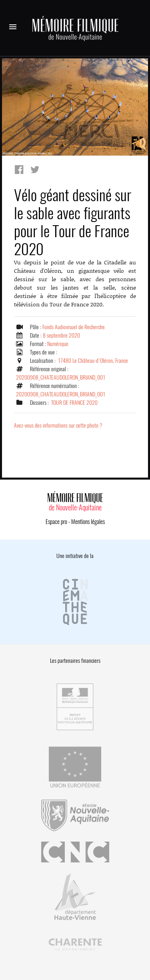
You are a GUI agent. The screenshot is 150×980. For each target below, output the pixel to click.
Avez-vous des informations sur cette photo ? (58, 425)
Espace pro (56, 522)
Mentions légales (88, 522)
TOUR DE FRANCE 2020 (74, 403)
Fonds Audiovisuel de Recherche (74, 327)
